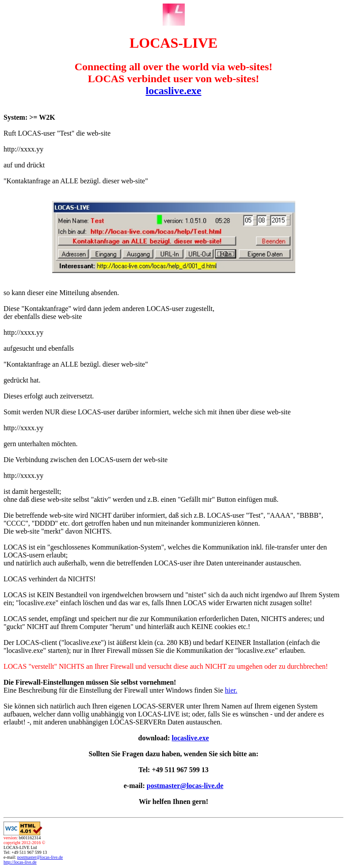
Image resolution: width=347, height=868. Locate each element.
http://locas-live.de (20, 862)
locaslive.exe (174, 91)
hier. (231, 690)
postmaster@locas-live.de (185, 786)
